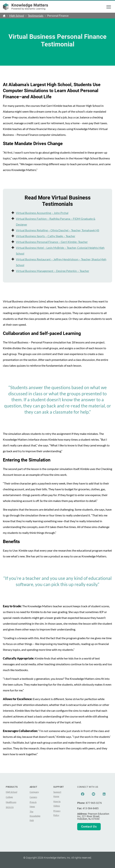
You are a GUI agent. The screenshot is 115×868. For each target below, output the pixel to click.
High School (17, 16)
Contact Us (89, 827)
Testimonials (36, 16)
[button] (109, 7)
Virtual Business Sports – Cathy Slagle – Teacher (46, 236)
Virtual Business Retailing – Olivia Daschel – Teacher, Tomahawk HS (57, 230)
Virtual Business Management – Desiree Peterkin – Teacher (53, 271)
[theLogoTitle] (25, 7)
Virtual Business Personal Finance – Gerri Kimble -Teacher (52, 242)
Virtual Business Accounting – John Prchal (42, 213)
